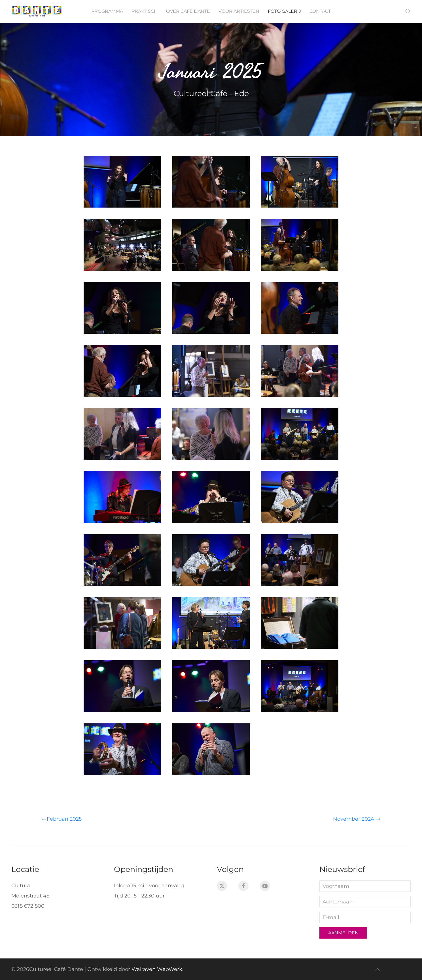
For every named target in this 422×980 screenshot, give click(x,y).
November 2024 (357, 819)
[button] (408, 11)
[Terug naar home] (37, 11)
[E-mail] (365, 917)
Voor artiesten (239, 11)
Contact (320, 11)
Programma (107, 11)
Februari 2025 (61, 819)
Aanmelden (343, 933)
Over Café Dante (188, 11)
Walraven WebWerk (157, 969)
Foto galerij (284, 11)
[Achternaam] (365, 902)
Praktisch (145, 11)
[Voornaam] (365, 886)
